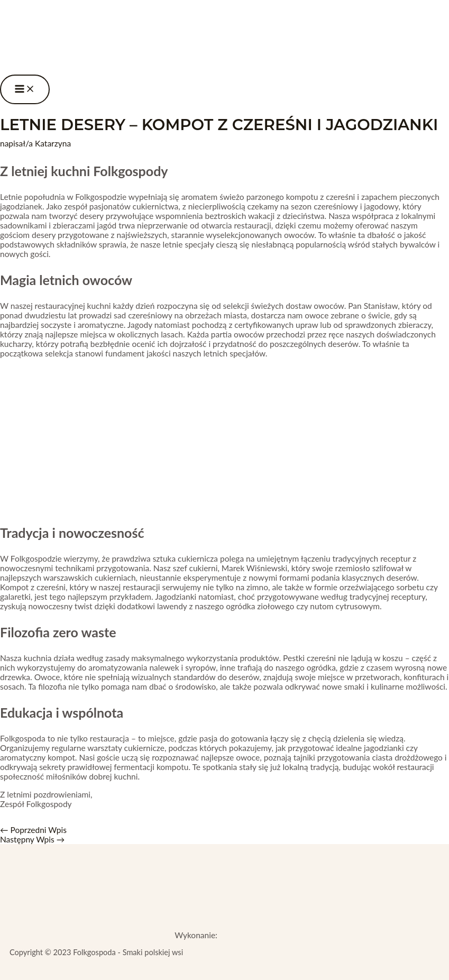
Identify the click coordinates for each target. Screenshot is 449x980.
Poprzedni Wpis (33, 830)
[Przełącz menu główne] (25, 89)
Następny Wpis (32, 839)
